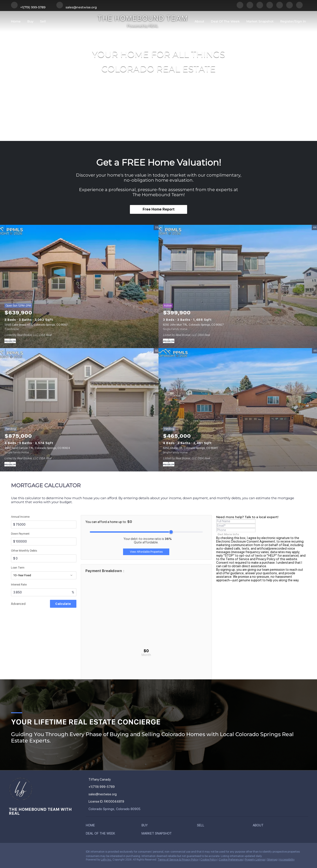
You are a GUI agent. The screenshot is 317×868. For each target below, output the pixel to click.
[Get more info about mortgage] (228, 534)
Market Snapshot (260, 21)
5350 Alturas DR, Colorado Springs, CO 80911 (190, 448)
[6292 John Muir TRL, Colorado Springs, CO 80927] (238, 286)
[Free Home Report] (158, 209)
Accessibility (287, 860)
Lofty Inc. (106, 860)
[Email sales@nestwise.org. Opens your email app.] (77, 7)
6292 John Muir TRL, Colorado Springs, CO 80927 (193, 325)
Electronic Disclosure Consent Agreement (246, 541)
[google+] (299, 7)
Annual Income (20, 517)
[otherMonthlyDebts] (44, 558)
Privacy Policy (266, 559)
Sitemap (272, 860)
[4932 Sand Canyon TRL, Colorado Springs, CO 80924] (79, 410)
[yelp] (270, 7)
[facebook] (240, 7)
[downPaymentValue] (44, 541)
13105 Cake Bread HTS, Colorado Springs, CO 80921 (36, 325)
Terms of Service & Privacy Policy (178, 860)
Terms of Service (237, 559)
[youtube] (289, 7)
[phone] (236, 530)
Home (16, 21)
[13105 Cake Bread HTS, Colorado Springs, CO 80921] (79, 286)
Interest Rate (19, 585)
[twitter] (260, 7)
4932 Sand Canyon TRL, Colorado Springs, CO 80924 (37, 448)
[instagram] (280, 7)
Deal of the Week (225, 21)
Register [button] (287, 21)
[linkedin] (250, 7)
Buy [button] (30, 21)
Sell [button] (43, 21)
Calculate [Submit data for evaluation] (63, 604)
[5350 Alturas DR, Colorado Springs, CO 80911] (238, 410)
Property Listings (255, 860)
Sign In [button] (300, 21)
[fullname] (236, 521)
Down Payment (20, 534)
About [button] (199, 21)
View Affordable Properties (146, 552)
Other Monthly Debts (24, 551)
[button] (91, 826)
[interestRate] (44, 592)
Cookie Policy (209, 860)
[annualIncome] (44, 524)
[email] (236, 526)
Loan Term (18, 568)
